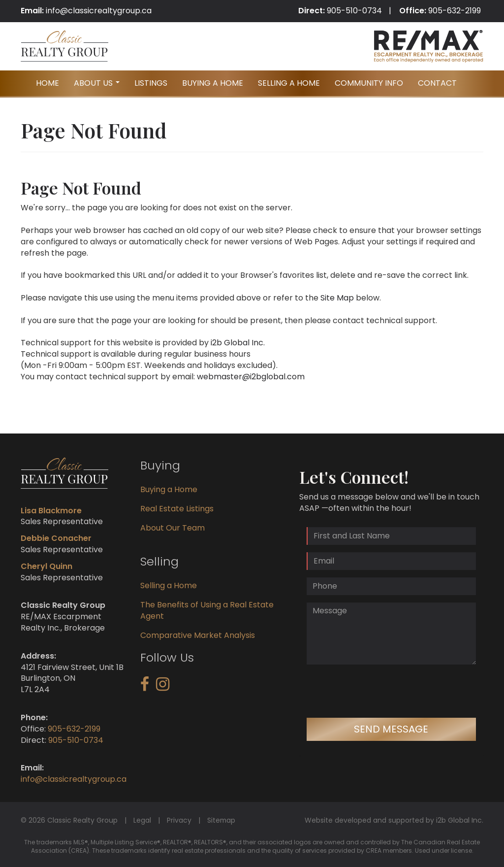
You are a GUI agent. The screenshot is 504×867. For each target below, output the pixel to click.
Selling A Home (289, 83)
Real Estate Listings (177, 509)
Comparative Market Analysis (198, 635)
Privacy (179, 820)
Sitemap (221, 820)
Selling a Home (169, 585)
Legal (142, 820)
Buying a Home (169, 489)
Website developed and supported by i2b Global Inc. (394, 820)
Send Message (391, 729)
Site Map (337, 298)
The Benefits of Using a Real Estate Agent (207, 610)
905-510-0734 (354, 11)
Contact (437, 83)
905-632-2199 (455, 11)
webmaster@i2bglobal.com (251, 377)
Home (47, 83)
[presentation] (381, 691)
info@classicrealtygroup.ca (99, 11)
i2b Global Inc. (238, 343)
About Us (98, 86)
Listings (151, 83)
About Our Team (173, 528)
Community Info (369, 83)
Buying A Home (213, 83)
